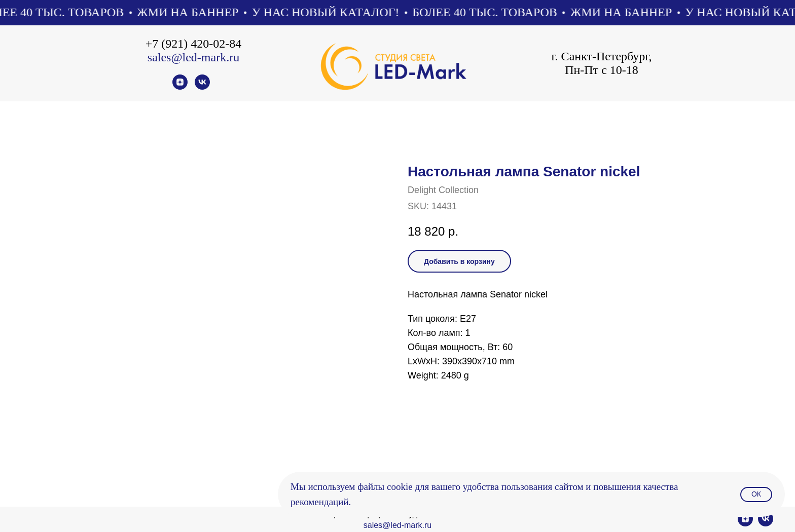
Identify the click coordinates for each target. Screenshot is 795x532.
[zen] (180, 87)
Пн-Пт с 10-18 (602, 70)
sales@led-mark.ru (193, 57)
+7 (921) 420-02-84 (194, 44)
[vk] (202, 87)
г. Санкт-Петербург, (601, 56)
